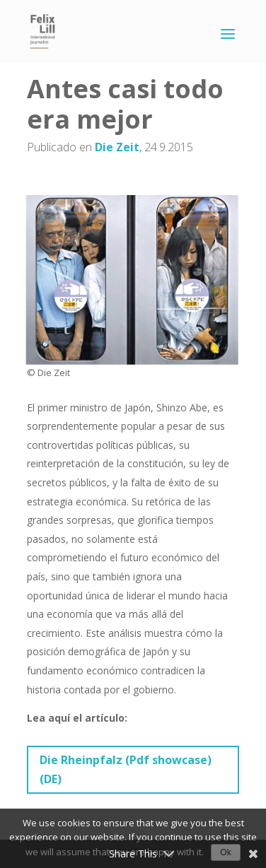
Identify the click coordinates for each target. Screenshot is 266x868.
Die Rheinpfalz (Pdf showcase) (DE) (126, 769)
